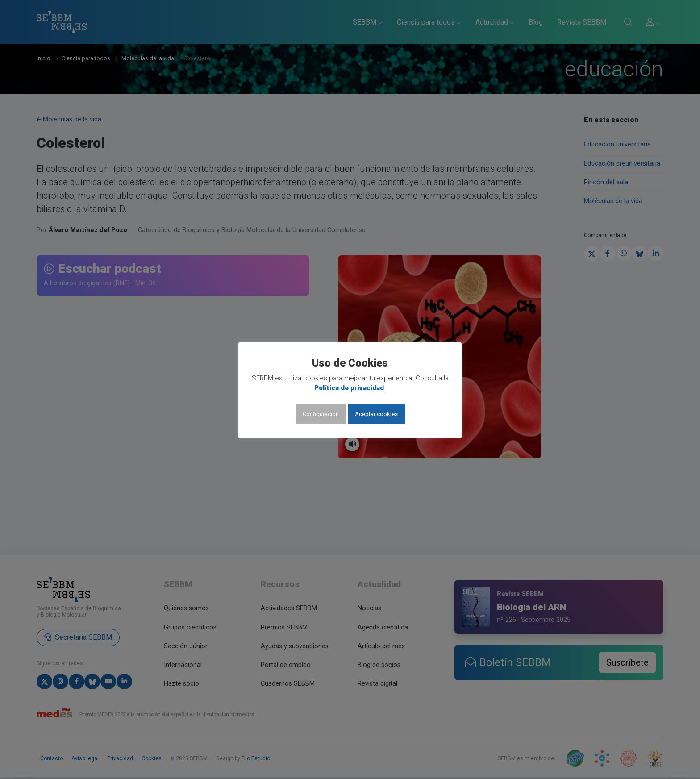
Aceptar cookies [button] (376, 414)
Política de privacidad (349, 388)
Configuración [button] (321, 414)
